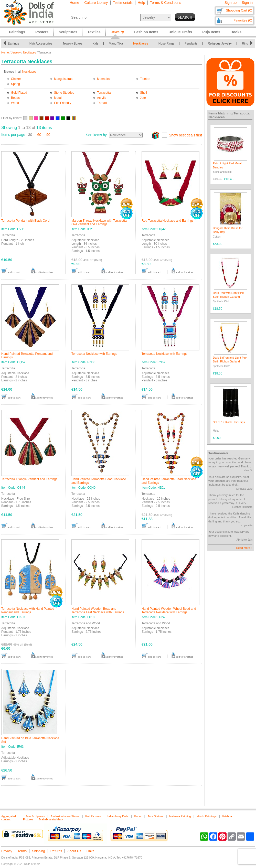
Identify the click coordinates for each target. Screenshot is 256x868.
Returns (56, 851)
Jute (143, 98)
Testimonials (123, 3)
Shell (143, 93)
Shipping (39, 851)
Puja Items (211, 32)
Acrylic (102, 98)
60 (39, 135)
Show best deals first (185, 135)
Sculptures (68, 32)
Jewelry (16, 52)
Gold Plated (19, 93)
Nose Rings (166, 44)
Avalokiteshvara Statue (65, 816)
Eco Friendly (63, 103)
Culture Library (96, 3)
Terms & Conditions (166, 3)
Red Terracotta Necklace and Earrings (168, 221)
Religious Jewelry (220, 44)
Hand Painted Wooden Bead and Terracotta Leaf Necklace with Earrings (98, 610)
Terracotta (104, 93)
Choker (16, 79)
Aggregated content (9, 818)
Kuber (138, 816)
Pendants (191, 44)
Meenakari (104, 79)
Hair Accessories (41, 44)
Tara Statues (156, 816)
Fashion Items (146, 32)
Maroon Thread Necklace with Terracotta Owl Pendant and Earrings (99, 222)
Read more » (244, 548)
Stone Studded (64, 93)
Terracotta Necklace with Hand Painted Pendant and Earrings (28, 610)
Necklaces (141, 44)
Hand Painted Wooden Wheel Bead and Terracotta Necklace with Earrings (169, 610)
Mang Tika (116, 44)
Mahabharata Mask (51, 819)
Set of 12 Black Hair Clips (229, 422)
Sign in (247, 3)
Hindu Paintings (207, 816)
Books (236, 32)
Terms (22, 851)
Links (90, 851)
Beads (15, 98)
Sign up (231, 3)
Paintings (17, 32)
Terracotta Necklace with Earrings (94, 354)
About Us (74, 851)
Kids (95, 44)
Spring (15, 84)
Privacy (7, 851)
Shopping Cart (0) (239, 10)
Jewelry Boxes (72, 44)
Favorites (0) (243, 20)
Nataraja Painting (180, 816)
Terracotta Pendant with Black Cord (25, 221)
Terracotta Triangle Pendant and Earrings (29, 479)
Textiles (94, 32)
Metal (58, 98)
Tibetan (145, 79)
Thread (102, 103)
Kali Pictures (93, 816)
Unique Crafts (180, 32)
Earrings (13, 44)
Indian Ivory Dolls (118, 816)
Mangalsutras (63, 79)
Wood (15, 103)
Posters (42, 32)
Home (74, 3)
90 (48, 135)
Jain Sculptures (35, 816)
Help (141, 3)
